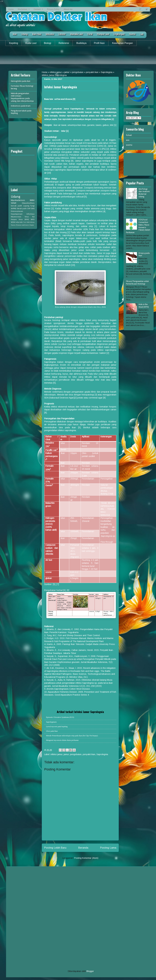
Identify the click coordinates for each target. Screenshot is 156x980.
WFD (33, 220)
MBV (21, 222)
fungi (32, 206)
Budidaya (81, 43)
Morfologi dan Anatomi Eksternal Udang (144, 193)
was (128, 140)
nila (17, 222)
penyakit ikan (92, 72)
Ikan (15, 34)
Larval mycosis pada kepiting (57, 727)
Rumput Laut (103, 34)
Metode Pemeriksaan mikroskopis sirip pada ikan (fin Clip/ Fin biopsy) (72, 736)
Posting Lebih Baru (55, 848)
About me (68, 9)
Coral (90, 34)
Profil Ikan (99, 43)
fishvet (129, 135)
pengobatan (78, 72)
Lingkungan (119, 34)
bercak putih (16, 206)
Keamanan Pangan (122, 43)
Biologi (48, 43)
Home (11, 9)
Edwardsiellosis (28, 203)
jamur (67, 72)
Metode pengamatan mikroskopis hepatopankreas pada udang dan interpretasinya (22, 97)
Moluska (50, 34)
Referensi (64, 43)
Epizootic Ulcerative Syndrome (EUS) (60, 717)
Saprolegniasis (51, 722)
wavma (129, 145)
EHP (29, 209)
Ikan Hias (37, 34)
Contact (37, 9)
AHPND (14, 209)
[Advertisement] (78, 57)
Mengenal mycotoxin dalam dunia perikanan (62, 740)
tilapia (32, 225)
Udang (24, 34)
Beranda (83, 848)
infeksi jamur (56, 72)
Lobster (62, 34)
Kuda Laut (31, 43)
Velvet (14, 203)
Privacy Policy (53, 9)
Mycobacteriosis (18, 200)
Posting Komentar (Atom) (86, 858)
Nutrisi (132, 34)
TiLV (25, 222)
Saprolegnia (107, 72)
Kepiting (14, 43)
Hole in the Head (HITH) (144, 306)
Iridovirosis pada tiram (21, 106)
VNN (28, 222)
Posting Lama (108, 848)
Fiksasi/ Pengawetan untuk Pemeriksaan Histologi (137, 283)
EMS (33, 209)
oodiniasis (25, 225)
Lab (142, 34)
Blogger (90, 971)
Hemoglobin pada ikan (21, 81)
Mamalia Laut (76, 34)
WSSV (13, 222)
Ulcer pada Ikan (52, 731)
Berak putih (22, 209)
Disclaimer (23, 9)
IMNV (32, 200)
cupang (26, 206)
